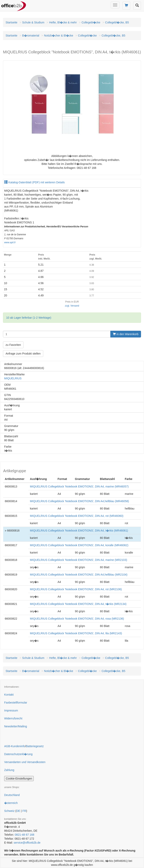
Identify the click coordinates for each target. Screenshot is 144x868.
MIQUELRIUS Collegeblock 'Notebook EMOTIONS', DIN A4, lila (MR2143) (76, 633)
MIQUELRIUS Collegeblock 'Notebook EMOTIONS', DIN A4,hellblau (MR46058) (79, 501)
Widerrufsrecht (13, 718)
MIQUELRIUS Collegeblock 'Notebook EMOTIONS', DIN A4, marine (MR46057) (79, 486)
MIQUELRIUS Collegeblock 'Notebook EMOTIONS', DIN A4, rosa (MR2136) (77, 619)
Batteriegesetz (35, 746)
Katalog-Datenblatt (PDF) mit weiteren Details (34, 182)
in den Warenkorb (126, 334)
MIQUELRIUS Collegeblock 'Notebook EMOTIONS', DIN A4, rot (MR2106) (76, 589)
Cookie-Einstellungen (19, 779)
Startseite (11, 22)
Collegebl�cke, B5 (117, 22)
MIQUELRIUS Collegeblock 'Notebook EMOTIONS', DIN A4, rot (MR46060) (77, 516)
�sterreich (11, 803)
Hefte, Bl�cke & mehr (63, 22)
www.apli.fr (10, 242)
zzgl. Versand (72, 306)
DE (18, 811)
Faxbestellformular (16, 703)
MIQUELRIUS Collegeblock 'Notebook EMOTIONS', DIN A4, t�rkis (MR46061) (79, 531)
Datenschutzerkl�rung (18, 754)
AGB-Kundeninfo (15, 746)
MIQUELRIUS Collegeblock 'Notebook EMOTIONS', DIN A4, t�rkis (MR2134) (78, 604)
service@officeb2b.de (27, 843)
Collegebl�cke (91, 22)
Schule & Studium (33, 22)
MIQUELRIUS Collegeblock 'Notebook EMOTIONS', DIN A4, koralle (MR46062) (79, 545)
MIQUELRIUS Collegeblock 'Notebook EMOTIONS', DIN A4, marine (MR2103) (78, 560)
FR (24, 811)
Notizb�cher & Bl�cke (59, 36)
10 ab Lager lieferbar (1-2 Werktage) (29, 318)
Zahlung (9, 770)
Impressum (11, 710)
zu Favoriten (13, 345)
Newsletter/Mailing (16, 726)
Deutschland (12, 795)
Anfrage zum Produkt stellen (23, 354)
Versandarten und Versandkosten (25, 762)
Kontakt (9, 695)
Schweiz (9, 811)
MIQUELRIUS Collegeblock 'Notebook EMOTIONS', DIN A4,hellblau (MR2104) (79, 575)
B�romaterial (31, 36)
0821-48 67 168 (24, 835)
